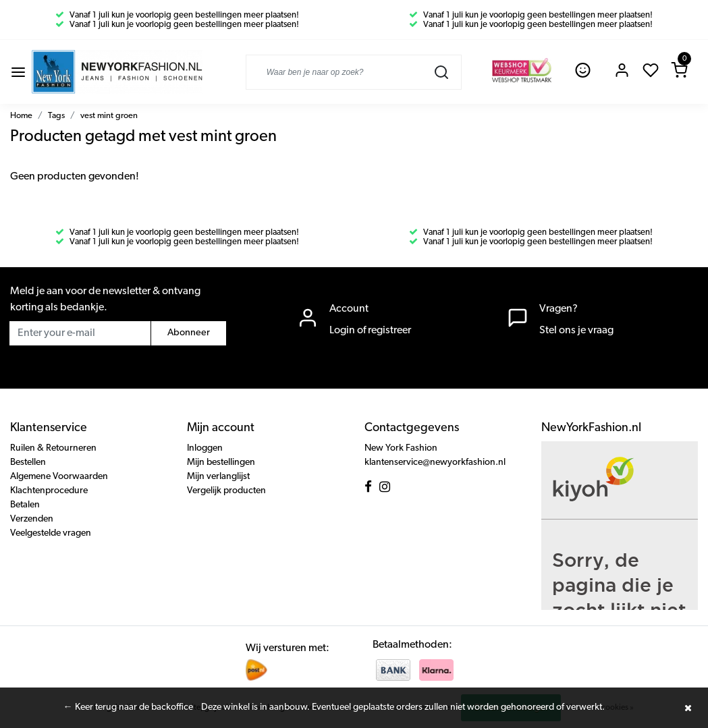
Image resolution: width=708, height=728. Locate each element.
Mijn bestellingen (221, 463)
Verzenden (32, 519)
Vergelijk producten (226, 491)
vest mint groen (109, 116)
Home (21, 116)
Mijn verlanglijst (218, 477)
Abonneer (189, 333)
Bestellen (28, 463)
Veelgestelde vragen (51, 533)
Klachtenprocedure (49, 491)
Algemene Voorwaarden (59, 477)
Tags (56, 116)
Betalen (25, 505)
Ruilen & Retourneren (53, 448)
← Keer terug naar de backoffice (128, 707)
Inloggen (205, 448)
